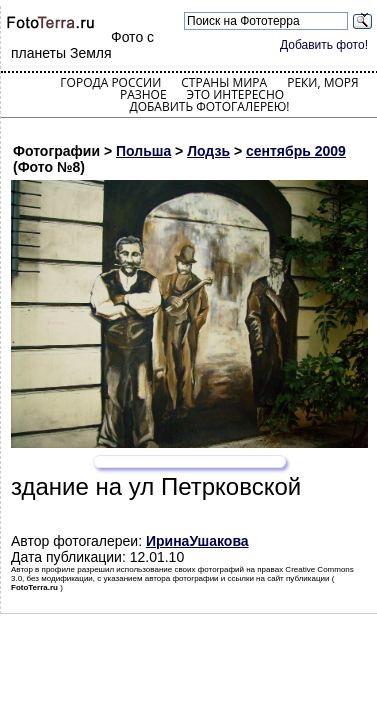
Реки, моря (322, 82)
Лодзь (208, 151)
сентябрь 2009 (296, 151)
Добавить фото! (324, 45)
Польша (143, 151)
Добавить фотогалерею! (209, 106)
